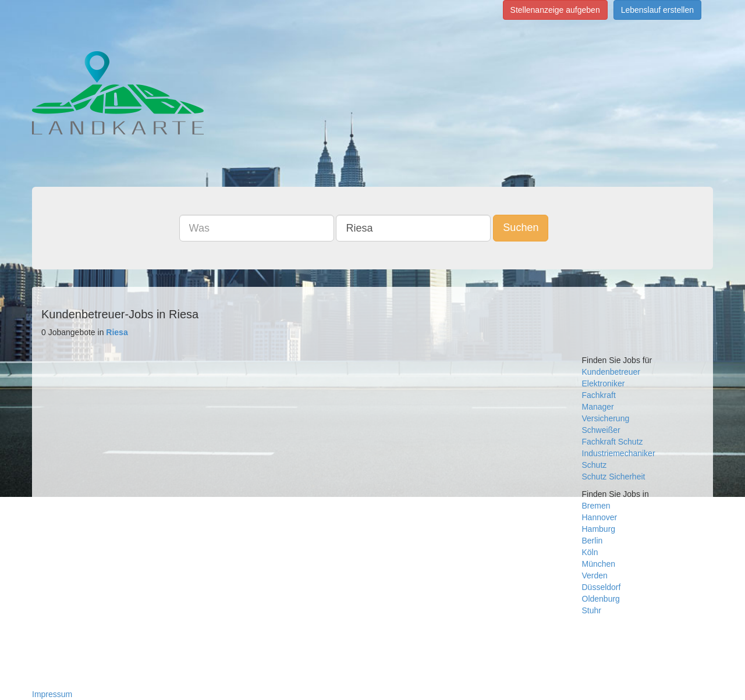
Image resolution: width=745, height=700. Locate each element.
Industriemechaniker (619, 453)
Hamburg (599, 529)
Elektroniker (604, 383)
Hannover (600, 517)
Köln (590, 552)
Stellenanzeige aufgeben (555, 10)
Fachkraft (599, 395)
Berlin (593, 541)
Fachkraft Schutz (613, 442)
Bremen (596, 506)
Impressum (52, 694)
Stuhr (592, 610)
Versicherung (606, 418)
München (599, 564)
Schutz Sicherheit (614, 477)
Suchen (521, 228)
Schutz (595, 465)
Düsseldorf (602, 587)
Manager (598, 407)
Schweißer (601, 430)
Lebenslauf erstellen (657, 10)
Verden (595, 575)
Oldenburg (601, 599)
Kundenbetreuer (611, 372)
